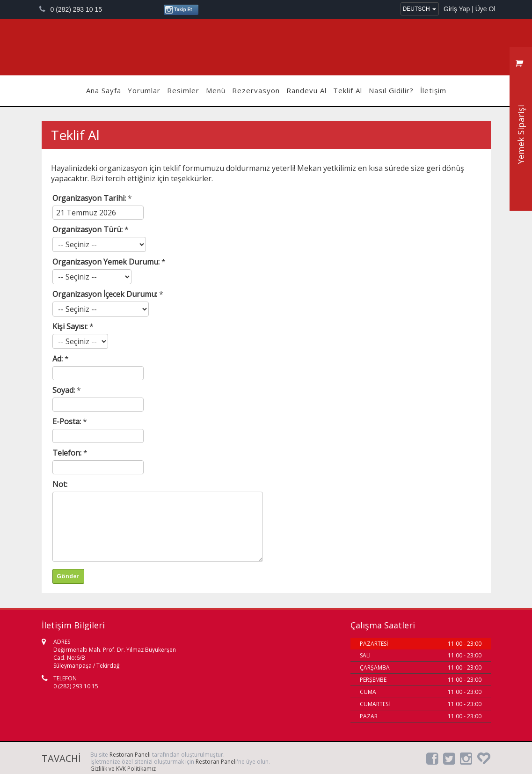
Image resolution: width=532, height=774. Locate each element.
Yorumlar (144, 90)
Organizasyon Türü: (88, 229)
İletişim (433, 90)
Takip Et (179, 10)
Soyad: (65, 390)
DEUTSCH (419, 9)
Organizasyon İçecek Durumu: (106, 294)
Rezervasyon (256, 90)
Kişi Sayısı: (71, 326)
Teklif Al (348, 90)
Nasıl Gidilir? (391, 90)
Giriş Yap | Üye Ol (469, 9)
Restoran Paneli (130, 755)
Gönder (69, 576)
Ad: (58, 359)
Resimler (183, 90)
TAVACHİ (266, 47)
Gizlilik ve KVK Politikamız (123, 769)
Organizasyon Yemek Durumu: (107, 262)
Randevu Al (306, 90)
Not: (60, 484)
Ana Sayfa (104, 90)
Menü (216, 90)
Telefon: (68, 453)
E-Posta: (68, 421)
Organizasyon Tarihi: (90, 198)
